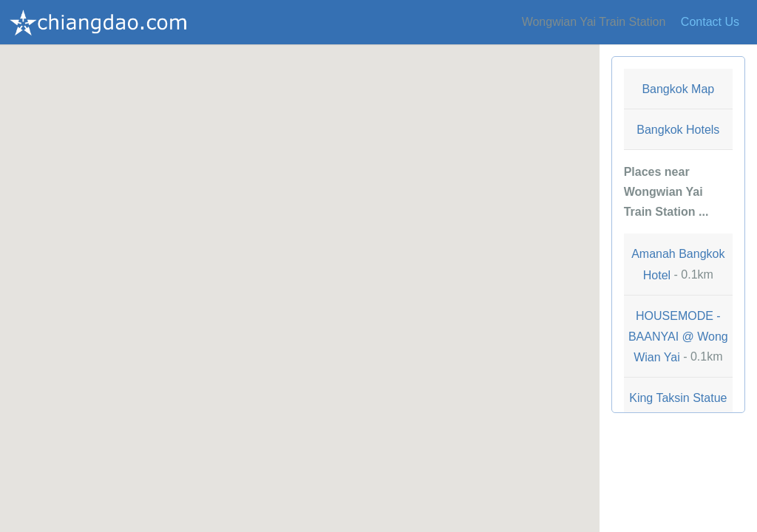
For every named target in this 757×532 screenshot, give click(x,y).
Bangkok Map (678, 89)
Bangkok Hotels (678, 130)
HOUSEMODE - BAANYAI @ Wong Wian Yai (678, 337)
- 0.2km (678, 408)
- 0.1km (678, 264)
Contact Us (710, 22)
